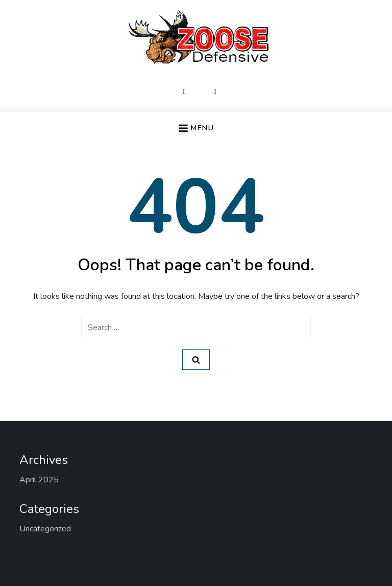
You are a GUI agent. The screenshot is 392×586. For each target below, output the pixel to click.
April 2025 (39, 480)
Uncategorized (45, 529)
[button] (196, 128)
